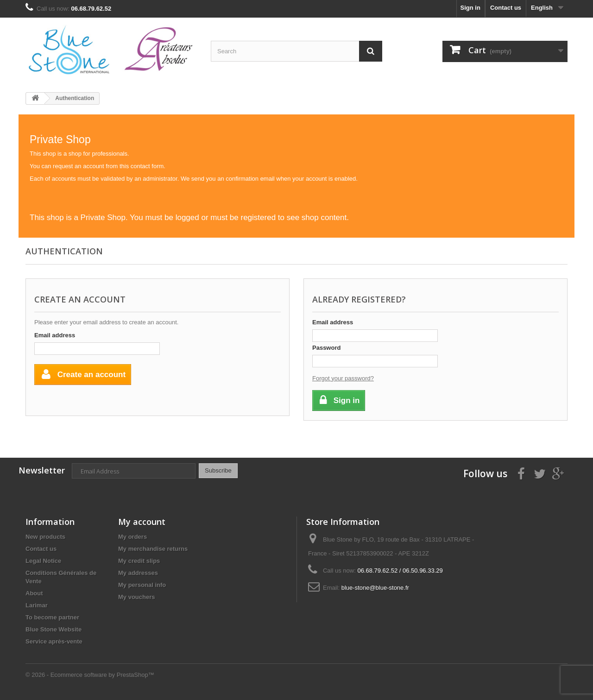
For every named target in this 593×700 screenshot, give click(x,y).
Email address (55, 335)
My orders (132, 537)
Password (326, 348)
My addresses (138, 573)
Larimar (37, 605)
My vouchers (136, 597)
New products (45, 537)
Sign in (470, 8)
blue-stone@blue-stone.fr (375, 588)
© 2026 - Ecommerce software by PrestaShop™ (90, 675)
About (34, 593)
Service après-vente (54, 641)
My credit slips (139, 561)
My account (142, 522)
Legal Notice (43, 561)
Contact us (506, 8)
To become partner (52, 617)
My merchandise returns (153, 549)
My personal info (142, 585)
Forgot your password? (343, 378)
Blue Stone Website (54, 629)
